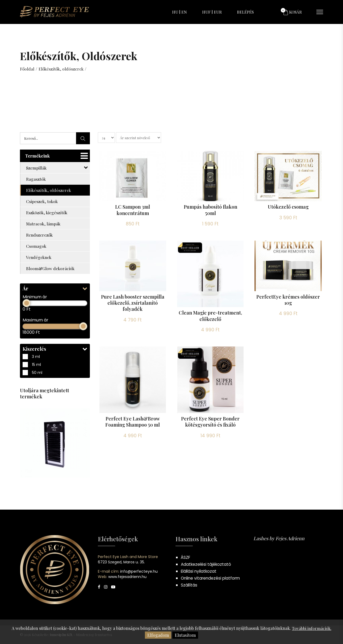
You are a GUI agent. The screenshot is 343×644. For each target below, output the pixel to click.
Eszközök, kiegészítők (47, 212)
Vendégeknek (39, 257)
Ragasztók (36, 179)
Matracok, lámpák (44, 224)
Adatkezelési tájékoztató (207, 564)
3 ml (55, 357)
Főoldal (27, 69)
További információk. (312, 628)
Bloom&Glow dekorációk (51, 268)
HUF (206, 12)
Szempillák (57, 168)
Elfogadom (158, 635)
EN (184, 12)
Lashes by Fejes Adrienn (279, 538)
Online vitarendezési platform (212, 578)
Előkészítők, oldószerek (62, 69)
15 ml (55, 365)
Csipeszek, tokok (42, 201)
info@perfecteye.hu (139, 571)
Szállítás (189, 585)
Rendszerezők (40, 235)
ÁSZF (186, 557)
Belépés (245, 12)
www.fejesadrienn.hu (127, 577)
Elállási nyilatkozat (200, 571)
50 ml (55, 373)
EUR (218, 12)
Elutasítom (185, 635)
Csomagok (36, 246)
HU (175, 12)
